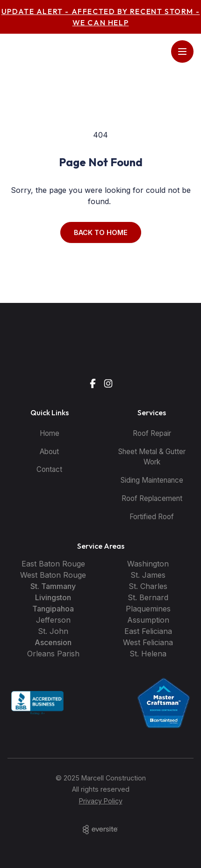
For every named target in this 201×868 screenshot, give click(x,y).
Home (50, 433)
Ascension (53, 642)
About (49, 452)
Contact (49, 469)
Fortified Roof (152, 517)
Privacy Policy (101, 801)
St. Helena (148, 654)
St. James (148, 575)
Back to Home (101, 232)
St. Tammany (53, 586)
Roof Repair (152, 433)
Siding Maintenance (152, 480)
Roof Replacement (152, 498)
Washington (148, 564)
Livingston (53, 597)
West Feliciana (148, 642)
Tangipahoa (53, 609)
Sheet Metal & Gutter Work (152, 457)
